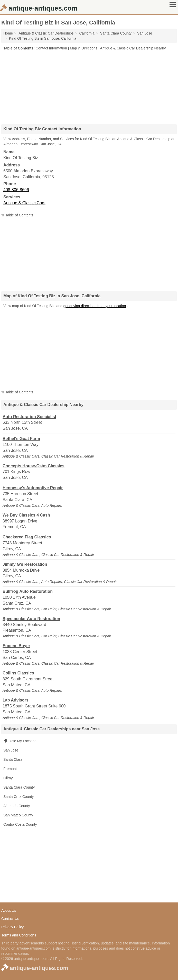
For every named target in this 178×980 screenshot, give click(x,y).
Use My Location (20, 741)
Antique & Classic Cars (24, 203)
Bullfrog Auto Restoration (28, 591)
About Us (9, 910)
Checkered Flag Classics (27, 537)
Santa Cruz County (18, 797)
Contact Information (51, 48)
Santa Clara (13, 759)
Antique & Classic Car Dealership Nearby (133, 48)
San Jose (11, 750)
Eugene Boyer (16, 646)
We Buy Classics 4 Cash (26, 515)
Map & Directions (84, 48)
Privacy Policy (12, 927)
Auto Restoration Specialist (29, 417)
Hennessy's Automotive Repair (33, 488)
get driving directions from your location (95, 306)
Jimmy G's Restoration (25, 564)
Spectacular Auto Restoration (31, 619)
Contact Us (10, 919)
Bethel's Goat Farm (21, 439)
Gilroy (8, 778)
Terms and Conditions (19, 935)
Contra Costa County (20, 824)
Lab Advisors (16, 700)
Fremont (10, 769)
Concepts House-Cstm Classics (34, 466)
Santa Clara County (19, 787)
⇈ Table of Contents (17, 215)
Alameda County (17, 806)
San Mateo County (18, 815)
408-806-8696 (16, 190)
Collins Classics (18, 673)
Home (8, 33)
